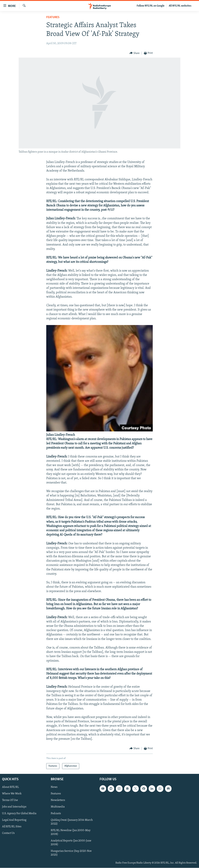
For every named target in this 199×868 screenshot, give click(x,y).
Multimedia (58, 807)
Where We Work (12, 794)
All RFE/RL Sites (12, 827)
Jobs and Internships (14, 807)
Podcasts (56, 814)
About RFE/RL (11, 787)
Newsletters (58, 800)
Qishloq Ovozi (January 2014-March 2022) (72, 822)
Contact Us (8, 833)
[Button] (135, 53)
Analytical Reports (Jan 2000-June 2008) (71, 843)
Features (53, 17)
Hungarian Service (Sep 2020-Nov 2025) (71, 853)
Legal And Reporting (14, 820)
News (54, 787)
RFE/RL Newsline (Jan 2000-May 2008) (71, 832)
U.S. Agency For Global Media (19, 814)
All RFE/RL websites (180, 6)
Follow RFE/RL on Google (151, 6)
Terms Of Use (10, 800)
